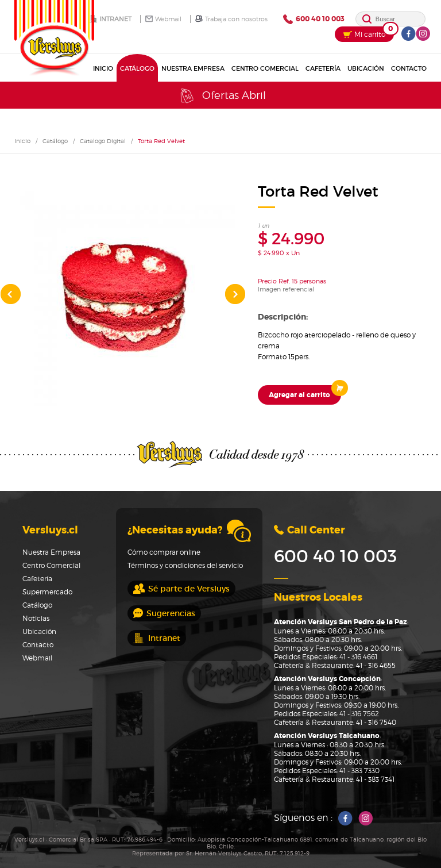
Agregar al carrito (305, 392)
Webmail (163, 19)
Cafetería (323, 68)
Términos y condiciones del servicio (185, 565)
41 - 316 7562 (359, 714)
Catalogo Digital (103, 141)
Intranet (111, 19)
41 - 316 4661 (358, 657)
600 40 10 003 (314, 19)
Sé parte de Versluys (181, 589)
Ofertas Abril (222, 96)
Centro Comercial (265, 68)
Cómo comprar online (164, 552)
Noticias (36, 618)
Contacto (409, 68)
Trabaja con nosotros (231, 19)
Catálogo (137, 68)
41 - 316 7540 (376, 722)
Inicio (103, 68)
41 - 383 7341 (375, 779)
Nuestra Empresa (193, 68)
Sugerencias (164, 613)
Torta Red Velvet (161, 141)
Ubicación (366, 68)
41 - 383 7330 (359, 771)
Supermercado (47, 592)
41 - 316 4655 (376, 665)
